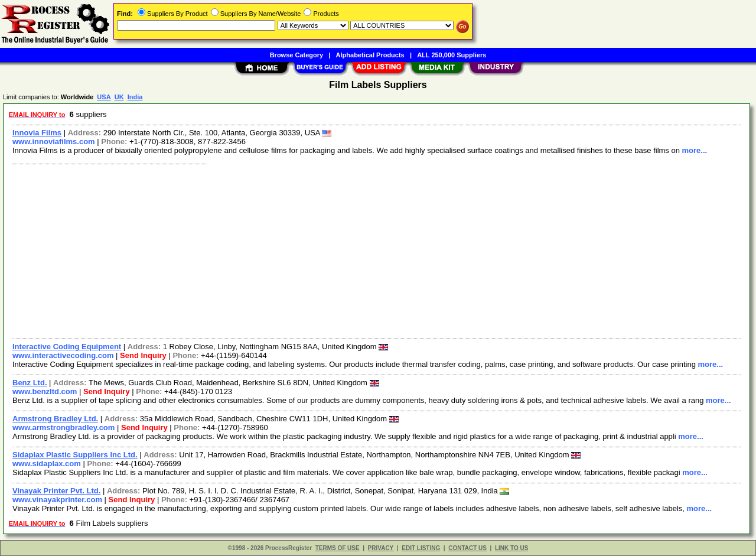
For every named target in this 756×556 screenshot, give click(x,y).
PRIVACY (381, 548)
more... (695, 150)
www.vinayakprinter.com (57, 500)
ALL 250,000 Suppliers (452, 55)
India (135, 97)
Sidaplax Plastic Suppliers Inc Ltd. (75, 455)
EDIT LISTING (421, 548)
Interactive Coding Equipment (67, 347)
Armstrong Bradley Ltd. (55, 419)
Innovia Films (37, 133)
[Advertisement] (362, 250)
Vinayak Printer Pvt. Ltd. (56, 491)
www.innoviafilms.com (54, 142)
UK (119, 97)
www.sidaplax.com (47, 464)
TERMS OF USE (338, 548)
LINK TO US (511, 548)
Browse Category (296, 55)
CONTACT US (467, 548)
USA (104, 97)
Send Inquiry (143, 355)
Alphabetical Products (370, 55)
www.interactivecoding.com (63, 355)
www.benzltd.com (45, 391)
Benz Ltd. (30, 383)
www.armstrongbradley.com (63, 427)
